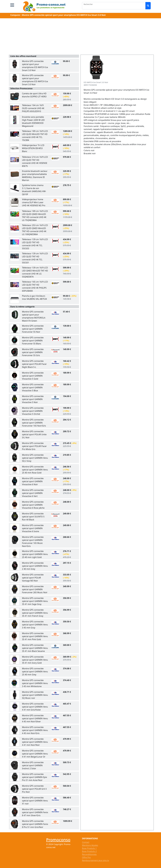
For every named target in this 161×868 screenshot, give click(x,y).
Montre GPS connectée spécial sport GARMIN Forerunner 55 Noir (33, 329)
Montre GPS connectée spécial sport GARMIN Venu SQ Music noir (35, 695)
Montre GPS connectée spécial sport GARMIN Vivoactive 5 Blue (33, 388)
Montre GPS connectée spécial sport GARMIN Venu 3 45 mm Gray (35, 625)
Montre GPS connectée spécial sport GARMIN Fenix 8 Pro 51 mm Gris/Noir (35, 824)
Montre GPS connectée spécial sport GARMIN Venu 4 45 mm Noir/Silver (35, 718)
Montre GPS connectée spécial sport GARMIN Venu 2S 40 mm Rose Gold (35, 470)
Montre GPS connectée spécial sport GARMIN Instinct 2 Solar (33, 765)
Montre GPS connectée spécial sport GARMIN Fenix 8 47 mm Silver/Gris (35, 812)
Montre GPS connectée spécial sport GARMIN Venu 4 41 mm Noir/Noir (35, 742)
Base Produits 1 (89, 848)
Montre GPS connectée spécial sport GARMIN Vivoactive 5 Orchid (33, 411)
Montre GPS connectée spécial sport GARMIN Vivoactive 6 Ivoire (33, 528)
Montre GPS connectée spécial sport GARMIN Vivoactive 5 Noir (33, 399)
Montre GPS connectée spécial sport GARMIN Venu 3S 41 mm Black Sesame (35, 648)
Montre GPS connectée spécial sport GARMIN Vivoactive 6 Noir (33, 481)
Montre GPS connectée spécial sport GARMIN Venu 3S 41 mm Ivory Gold (35, 660)
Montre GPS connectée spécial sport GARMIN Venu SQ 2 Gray (35, 458)
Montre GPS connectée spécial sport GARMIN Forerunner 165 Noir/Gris (34, 423)
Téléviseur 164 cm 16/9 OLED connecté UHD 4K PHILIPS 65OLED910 (33, 108)
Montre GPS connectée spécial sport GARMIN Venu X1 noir (35, 801)
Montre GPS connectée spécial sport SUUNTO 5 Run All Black (33, 517)
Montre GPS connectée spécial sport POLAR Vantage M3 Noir (33, 578)
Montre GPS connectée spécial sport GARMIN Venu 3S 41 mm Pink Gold (35, 636)
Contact (86, 842)
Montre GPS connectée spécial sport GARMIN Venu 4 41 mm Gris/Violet (35, 707)
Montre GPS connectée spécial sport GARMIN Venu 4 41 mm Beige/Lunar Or (35, 754)
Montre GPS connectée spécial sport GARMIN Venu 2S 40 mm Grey (35, 672)
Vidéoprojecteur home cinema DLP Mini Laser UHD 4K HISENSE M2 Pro (34, 202)
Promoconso (58, 840)
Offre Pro (86, 857)
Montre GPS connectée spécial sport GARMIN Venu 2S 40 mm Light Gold (35, 554)
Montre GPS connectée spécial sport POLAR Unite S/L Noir (34, 434)
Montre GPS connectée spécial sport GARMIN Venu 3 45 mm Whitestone (35, 683)
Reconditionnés (89, 854)
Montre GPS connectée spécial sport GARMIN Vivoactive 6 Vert (33, 493)
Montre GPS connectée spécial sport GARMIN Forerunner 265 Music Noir (35, 589)
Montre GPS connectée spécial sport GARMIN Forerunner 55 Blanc (33, 341)
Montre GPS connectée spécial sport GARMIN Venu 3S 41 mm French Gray (35, 613)
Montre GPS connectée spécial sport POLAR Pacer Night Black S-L (34, 364)
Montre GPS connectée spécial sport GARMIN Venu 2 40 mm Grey (35, 566)
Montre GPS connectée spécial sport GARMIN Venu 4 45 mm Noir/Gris (35, 730)
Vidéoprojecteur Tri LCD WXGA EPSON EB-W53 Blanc (33, 148)
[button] (12, 5)
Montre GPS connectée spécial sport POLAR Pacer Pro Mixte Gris (34, 446)
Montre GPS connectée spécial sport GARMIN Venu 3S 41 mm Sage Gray (35, 601)
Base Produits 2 (89, 851)
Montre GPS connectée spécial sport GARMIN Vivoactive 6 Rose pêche (33, 505)
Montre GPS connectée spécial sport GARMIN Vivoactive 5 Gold (33, 376)
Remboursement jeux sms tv (95, 860)
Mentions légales (90, 845)
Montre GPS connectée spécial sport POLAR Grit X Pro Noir (34, 789)
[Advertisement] (80, 37)
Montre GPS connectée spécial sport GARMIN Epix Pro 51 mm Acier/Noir (35, 777)
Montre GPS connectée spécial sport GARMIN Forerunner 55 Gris (33, 352)
